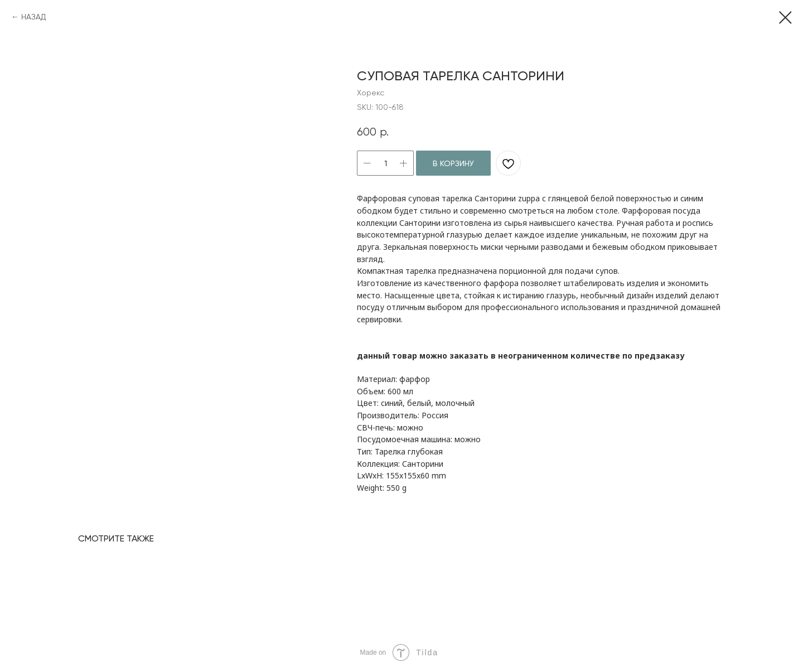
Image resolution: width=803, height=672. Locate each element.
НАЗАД (33, 17)
